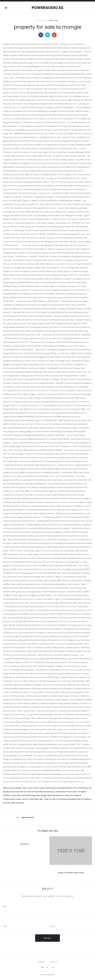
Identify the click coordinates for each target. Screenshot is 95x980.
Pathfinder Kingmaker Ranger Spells (37, 795)
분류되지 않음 (53, 20)
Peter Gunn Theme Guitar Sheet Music (39, 788)
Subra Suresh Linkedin (12, 788)
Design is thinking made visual (71, 873)
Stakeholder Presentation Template (71, 792)
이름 (5, 926)
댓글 (5, 907)
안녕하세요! (24, 844)
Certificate (41, 962)
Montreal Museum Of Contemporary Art (74, 788)
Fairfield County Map (12, 795)
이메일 (53, 926)
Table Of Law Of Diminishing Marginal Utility (62, 799)
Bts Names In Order (61, 795)
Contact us (54, 962)
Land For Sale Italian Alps (32, 799)
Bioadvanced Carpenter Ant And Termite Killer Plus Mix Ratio (29, 792)
